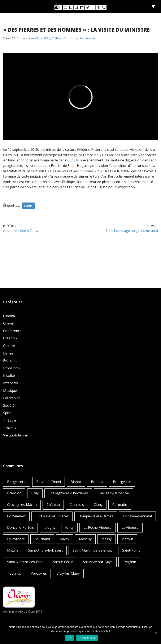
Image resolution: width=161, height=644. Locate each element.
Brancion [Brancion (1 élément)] (14, 493)
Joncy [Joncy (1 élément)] (69, 527)
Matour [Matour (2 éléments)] (127, 539)
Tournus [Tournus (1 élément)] (14, 573)
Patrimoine (87, 38)
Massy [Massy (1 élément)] (106, 539)
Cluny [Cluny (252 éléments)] (98, 505)
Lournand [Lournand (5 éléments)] (42, 539)
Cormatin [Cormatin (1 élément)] (120, 505)
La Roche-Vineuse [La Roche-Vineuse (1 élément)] (97, 527)
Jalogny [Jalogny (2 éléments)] (49, 527)
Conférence (12, 331)
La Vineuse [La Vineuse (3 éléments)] (130, 527)
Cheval (8, 323)
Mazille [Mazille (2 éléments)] (13, 550)
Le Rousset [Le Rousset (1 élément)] (16, 539)
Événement (12, 361)
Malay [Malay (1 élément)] (64, 539)
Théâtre (10, 420)
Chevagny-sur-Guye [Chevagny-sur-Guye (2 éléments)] (113, 493)
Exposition (71, 38)
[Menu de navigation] (153, 6)
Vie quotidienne (15, 435)
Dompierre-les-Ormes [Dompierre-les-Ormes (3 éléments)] (96, 516)
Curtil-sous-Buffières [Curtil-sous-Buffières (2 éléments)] (52, 516)
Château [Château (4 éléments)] (53, 505)
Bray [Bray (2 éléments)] (35, 493)
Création (10, 338)
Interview (10, 383)
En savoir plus (87, 638)
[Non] (156, 633)
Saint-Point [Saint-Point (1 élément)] (131, 550)
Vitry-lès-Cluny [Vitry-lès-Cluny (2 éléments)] (68, 573)
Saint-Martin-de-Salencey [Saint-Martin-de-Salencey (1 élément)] (92, 550)
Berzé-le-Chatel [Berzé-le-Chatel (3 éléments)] (49, 482)
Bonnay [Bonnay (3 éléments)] (97, 482)
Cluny (28, 206)
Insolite (9, 375)
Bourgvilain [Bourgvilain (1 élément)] (122, 482)
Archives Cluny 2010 (37, 38)
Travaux (10, 428)
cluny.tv (73, 160)
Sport (8, 413)
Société (9, 405)
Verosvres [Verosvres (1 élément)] (39, 573)
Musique (10, 391)
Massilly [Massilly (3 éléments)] (85, 539)
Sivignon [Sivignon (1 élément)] (129, 562)
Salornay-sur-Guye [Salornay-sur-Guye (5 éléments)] (98, 562)
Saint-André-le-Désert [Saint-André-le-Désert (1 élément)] (45, 550)
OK (69, 638)
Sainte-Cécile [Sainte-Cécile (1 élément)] (63, 562)
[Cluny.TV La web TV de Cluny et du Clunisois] (80, 7)
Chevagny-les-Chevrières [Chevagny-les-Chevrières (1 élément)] (68, 493)
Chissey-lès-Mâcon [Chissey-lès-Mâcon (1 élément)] (22, 505)
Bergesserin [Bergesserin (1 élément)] (17, 482)
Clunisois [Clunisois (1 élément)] (77, 505)
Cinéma (9, 316)
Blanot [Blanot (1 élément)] (76, 482)
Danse (8, 353)
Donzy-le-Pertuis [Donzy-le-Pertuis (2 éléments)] (20, 527)
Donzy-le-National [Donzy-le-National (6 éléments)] (137, 516)
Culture (57, 38)
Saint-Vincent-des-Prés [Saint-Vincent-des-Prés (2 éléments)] (25, 562)
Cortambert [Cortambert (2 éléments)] (16, 516)
